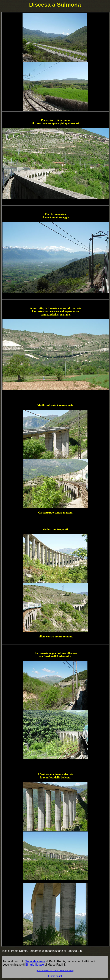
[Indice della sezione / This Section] (55, 970)
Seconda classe (35, 961)
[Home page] (55, 976)
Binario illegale (35, 965)
